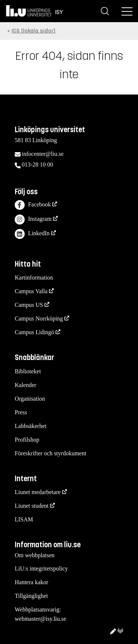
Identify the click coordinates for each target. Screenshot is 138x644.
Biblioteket (28, 371)
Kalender (26, 385)
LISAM (24, 519)
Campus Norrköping (39, 318)
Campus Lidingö (34, 332)
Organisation (30, 399)
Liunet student (32, 506)
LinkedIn (32, 234)
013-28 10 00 (37, 165)
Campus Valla (31, 291)
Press (21, 412)
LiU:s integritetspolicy (41, 568)
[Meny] (127, 11)
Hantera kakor (31, 582)
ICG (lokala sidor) (34, 31)
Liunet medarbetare (38, 492)
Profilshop (27, 440)
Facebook (33, 205)
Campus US (29, 305)
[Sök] (105, 11)
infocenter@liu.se (43, 154)
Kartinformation (34, 278)
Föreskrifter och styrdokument (51, 453)
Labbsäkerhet (31, 426)
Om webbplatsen (35, 555)
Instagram (33, 220)
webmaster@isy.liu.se (40, 619)
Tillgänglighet (31, 596)
